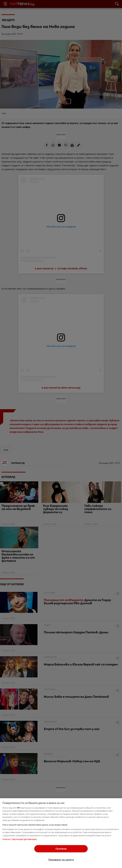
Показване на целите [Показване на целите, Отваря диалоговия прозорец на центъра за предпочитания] (61, 860)
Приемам (61, 849)
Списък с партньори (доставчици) (19, 839)
